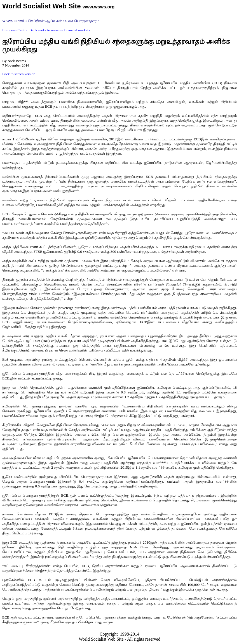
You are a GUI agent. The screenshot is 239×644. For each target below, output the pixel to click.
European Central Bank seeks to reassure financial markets (46, 30)
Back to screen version (19, 74)
